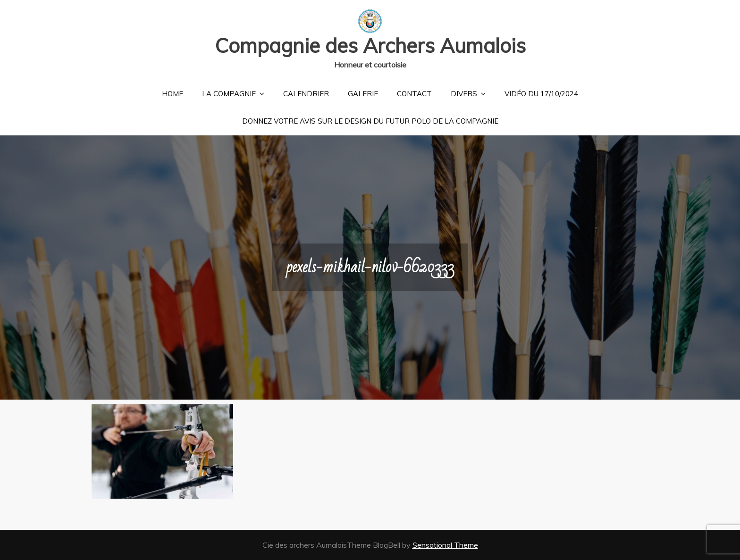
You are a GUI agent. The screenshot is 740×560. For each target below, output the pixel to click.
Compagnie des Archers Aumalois (370, 46)
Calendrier (306, 94)
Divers (464, 94)
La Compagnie (229, 94)
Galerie (363, 94)
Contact (414, 94)
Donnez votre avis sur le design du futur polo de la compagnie (370, 121)
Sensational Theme (445, 545)
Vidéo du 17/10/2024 (541, 94)
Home (172, 94)
